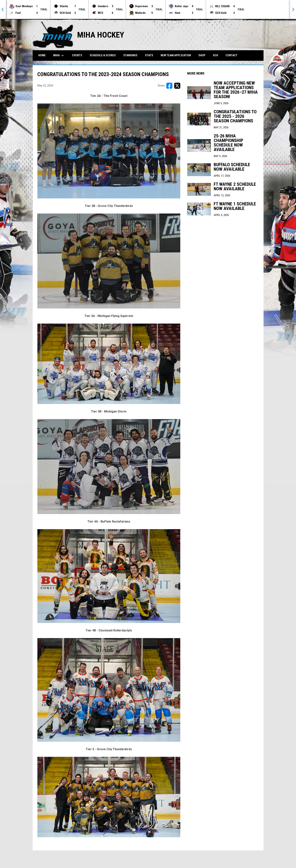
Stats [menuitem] (149, 55)
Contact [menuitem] (232, 55)
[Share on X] (177, 86)
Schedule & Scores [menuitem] (103, 55)
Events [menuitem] (77, 55)
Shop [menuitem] (202, 55)
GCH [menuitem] (217, 55)
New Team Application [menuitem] (176, 55)
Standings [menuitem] (130, 55)
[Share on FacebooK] (169, 86)
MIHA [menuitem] (59, 56)
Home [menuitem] (42, 55)
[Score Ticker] (148, 9)
